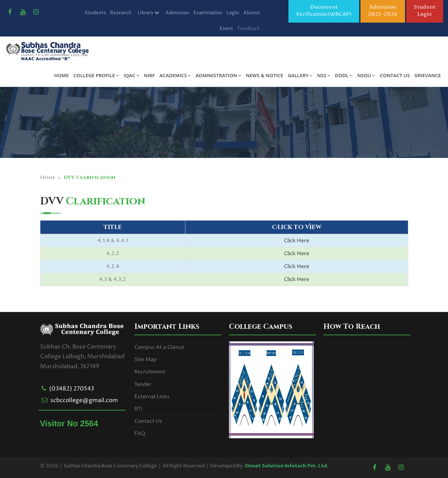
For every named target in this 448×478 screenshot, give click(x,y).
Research (121, 13)
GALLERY (300, 75)
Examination (208, 13)
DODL (344, 75)
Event (226, 29)
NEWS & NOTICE (265, 75)
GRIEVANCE (428, 75)
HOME (62, 75)
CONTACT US (395, 75)
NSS (324, 75)
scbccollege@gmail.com (84, 400)
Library (148, 13)
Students (95, 13)
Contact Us (148, 421)
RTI (138, 409)
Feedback (249, 29)
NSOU (366, 75)
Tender (143, 384)
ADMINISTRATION (218, 75)
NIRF (150, 75)
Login (233, 13)
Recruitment (150, 372)
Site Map (146, 359)
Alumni (251, 13)
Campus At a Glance (159, 347)
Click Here (297, 241)
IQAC (132, 75)
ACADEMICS (175, 75)
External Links (152, 397)
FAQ (140, 433)
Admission (177, 13)
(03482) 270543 (72, 389)
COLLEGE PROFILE (96, 75)
